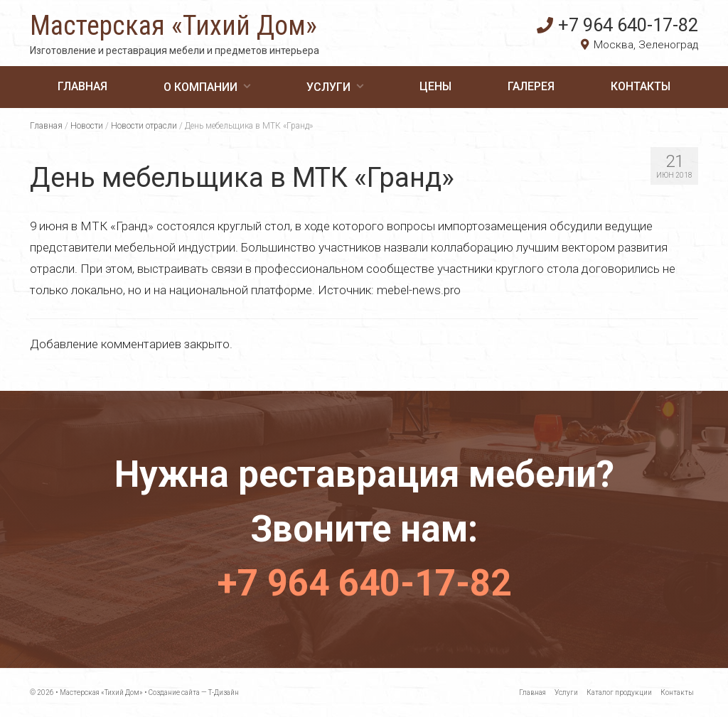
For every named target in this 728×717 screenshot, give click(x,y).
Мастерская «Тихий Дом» (173, 26)
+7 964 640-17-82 (617, 25)
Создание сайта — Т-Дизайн (194, 692)
